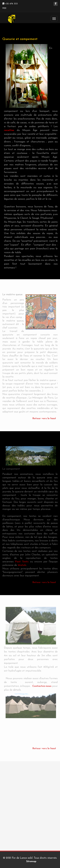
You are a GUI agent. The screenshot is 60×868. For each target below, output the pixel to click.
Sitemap (31, 861)
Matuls (22, 565)
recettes (9, 130)
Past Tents (22, 561)
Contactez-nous (42, 685)
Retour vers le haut (44, 418)
